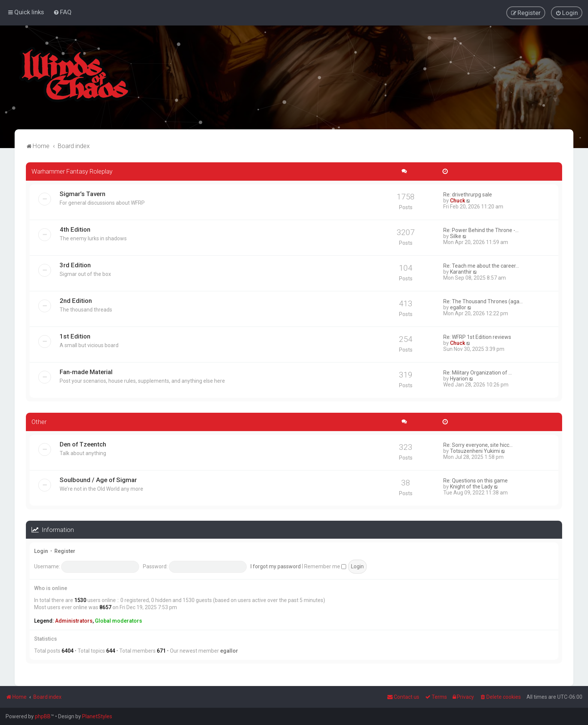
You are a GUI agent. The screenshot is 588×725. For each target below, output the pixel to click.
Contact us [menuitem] (403, 697)
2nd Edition (76, 300)
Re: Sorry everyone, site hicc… (478, 444)
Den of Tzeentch (83, 443)
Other (39, 421)
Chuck (457, 200)
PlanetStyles (97, 716)
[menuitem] (62, 12)
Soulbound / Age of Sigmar (98, 479)
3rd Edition (75, 265)
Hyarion (459, 378)
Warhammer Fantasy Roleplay (72, 171)
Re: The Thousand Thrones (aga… (483, 301)
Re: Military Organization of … (478, 372)
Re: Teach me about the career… (481, 265)
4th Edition (75, 229)
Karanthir (461, 271)
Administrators (74, 620)
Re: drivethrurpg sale (468, 194)
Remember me (325, 566)
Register (65, 551)
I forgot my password (276, 566)
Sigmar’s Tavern (82, 193)
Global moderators (118, 620)
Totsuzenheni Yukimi (475, 450)
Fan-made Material (86, 371)
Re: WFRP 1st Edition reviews (477, 337)
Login (41, 551)
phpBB (43, 716)
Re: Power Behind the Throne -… (481, 230)
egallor (458, 307)
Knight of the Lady (471, 486)
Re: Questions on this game (475, 480)
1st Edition (75, 336)
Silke (456, 236)
